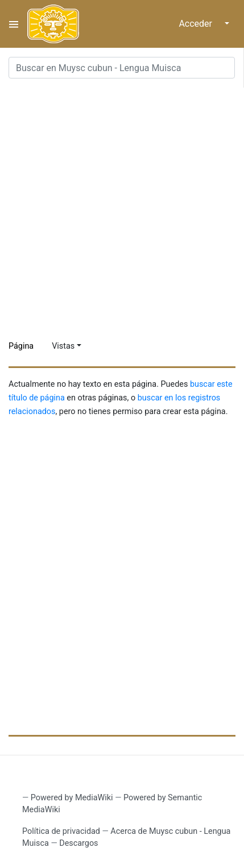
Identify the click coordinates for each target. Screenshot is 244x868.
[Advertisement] (122, 210)
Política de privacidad (61, 831)
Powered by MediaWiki (72, 798)
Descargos (78, 843)
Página (21, 346)
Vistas (63, 346)
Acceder (195, 24)
